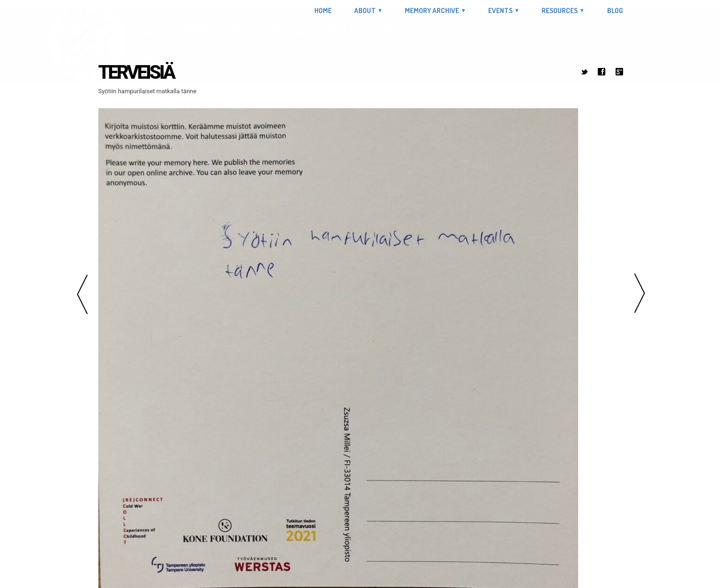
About (365, 11)
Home (323, 11)
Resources (560, 11)
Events (500, 11)
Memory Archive (432, 11)
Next (639, 294)
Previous (82, 294)
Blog (615, 11)
